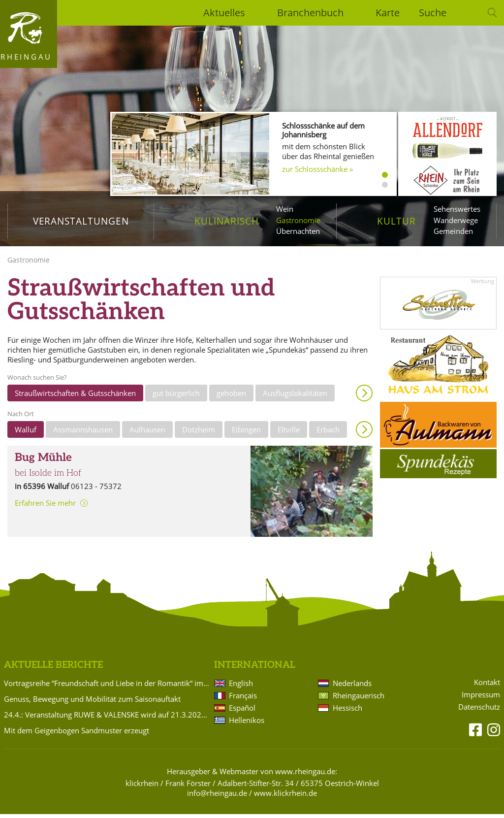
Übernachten (298, 231)
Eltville (289, 433)
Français (243, 699)
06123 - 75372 (96, 490)
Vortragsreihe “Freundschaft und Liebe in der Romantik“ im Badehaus (107, 687)
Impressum (481, 699)
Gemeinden (453, 231)
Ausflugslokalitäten (295, 396)
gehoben (231, 396)
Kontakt (487, 686)
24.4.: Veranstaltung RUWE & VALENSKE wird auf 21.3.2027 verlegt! (107, 719)
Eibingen (246, 433)
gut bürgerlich (176, 396)
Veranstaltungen (81, 221)
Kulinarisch (226, 221)
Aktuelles (224, 13)
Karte (388, 13)
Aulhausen (147, 433)
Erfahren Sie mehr (45, 507)
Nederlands (352, 687)
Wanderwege (456, 220)
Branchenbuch (310, 13)
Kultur (396, 221)
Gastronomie (298, 220)
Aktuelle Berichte (53, 669)
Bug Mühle (43, 461)
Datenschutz (479, 711)
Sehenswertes (457, 209)
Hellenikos (247, 724)
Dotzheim (199, 433)
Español (242, 712)
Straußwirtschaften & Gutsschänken (75, 396)
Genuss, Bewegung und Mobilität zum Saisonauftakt (92, 703)
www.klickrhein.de (285, 797)
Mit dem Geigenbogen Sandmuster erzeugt (77, 734)
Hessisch (347, 712)
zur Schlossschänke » (317, 169)
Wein (285, 209)
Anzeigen (364, 396)
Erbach (328, 433)
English (241, 687)
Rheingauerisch (359, 699)
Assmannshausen (83, 433)
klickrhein (142, 787)
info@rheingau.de (217, 797)
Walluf (26, 433)
